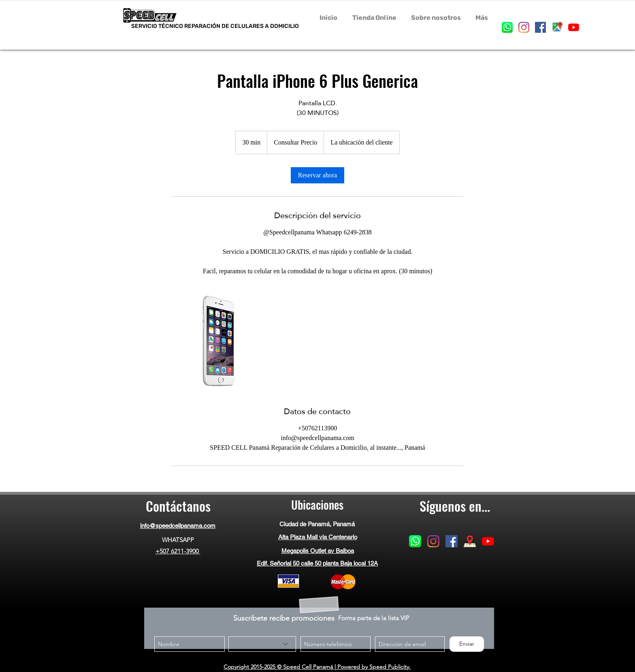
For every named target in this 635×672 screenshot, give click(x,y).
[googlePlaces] (557, 27)
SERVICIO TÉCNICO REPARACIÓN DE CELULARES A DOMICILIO (215, 29)
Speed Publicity (389, 667)
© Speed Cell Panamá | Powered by (322, 667)
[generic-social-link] (507, 27)
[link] (317, 175)
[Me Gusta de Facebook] (455, 574)
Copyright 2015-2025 (249, 667)
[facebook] (540, 27)
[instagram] (524, 27)
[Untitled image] (219, 341)
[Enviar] (467, 644)
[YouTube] (574, 27)
